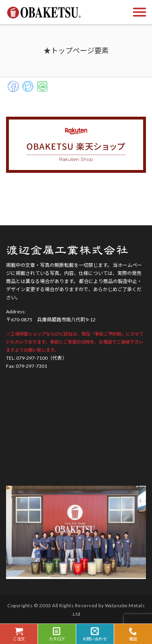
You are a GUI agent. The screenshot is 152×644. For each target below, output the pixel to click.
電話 (133, 634)
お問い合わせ (95, 634)
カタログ (57, 634)
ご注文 (19, 634)
